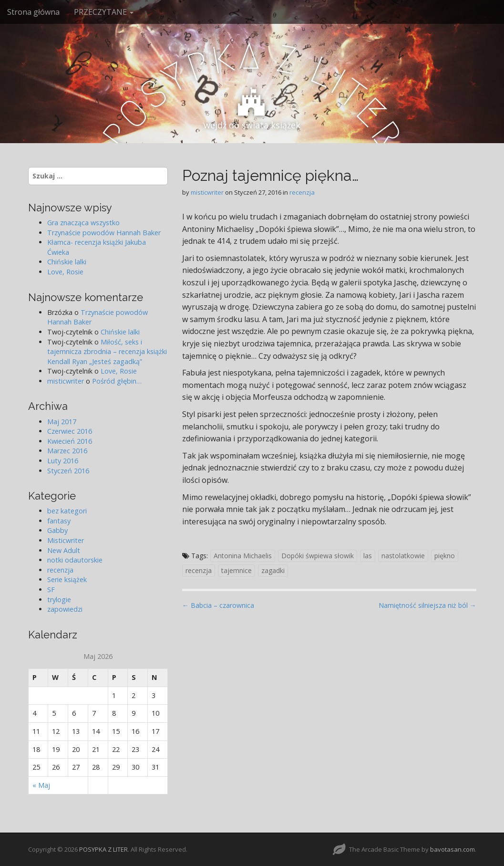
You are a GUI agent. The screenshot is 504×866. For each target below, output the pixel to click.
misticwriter (207, 192)
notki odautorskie (75, 560)
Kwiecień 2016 (70, 441)
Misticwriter (66, 540)
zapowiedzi (65, 609)
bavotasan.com (453, 849)
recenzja (302, 192)
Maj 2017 (62, 422)
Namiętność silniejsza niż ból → (427, 605)
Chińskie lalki (67, 262)
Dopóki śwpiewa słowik (318, 556)
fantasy (59, 521)
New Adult (64, 550)
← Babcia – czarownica (218, 605)
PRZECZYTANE (104, 12)
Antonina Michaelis (243, 556)
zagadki (273, 570)
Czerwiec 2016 (70, 431)
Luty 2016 (63, 461)
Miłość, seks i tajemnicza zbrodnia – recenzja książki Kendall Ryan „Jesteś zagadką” (107, 352)
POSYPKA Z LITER (103, 849)
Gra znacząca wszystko (83, 223)
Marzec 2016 (67, 451)
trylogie (59, 600)
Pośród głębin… (117, 381)
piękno (445, 556)
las (368, 556)
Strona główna (33, 12)
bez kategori (67, 511)
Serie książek (67, 579)
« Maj (41, 785)
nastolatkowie (403, 556)
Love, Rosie (65, 272)
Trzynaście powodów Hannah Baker (104, 233)
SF (51, 590)
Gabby (57, 530)
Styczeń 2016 (68, 471)
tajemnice (237, 570)
